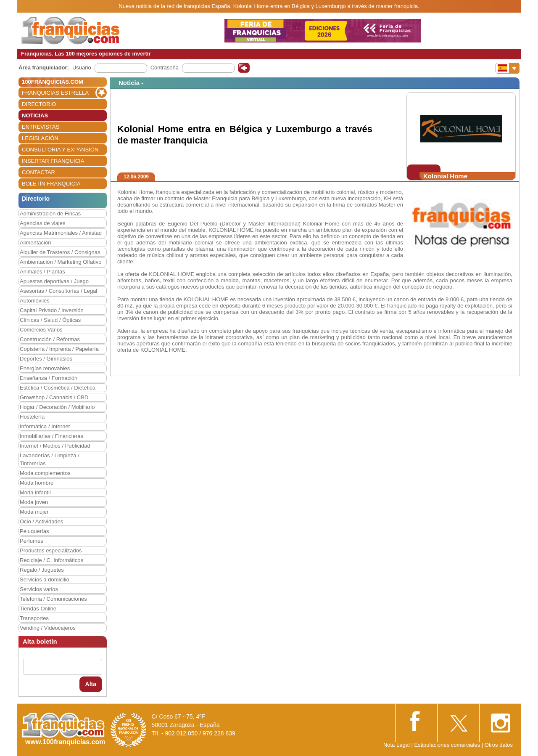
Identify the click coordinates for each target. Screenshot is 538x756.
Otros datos (499, 745)
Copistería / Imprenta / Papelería (59, 349)
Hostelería (32, 417)
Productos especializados (51, 550)
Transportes (34, 618)
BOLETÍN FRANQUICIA (51, 184)
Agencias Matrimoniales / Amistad (61, 233)
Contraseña (165, 68)
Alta (91, 684)
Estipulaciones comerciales (448, 745)
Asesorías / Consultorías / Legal (58, 291)
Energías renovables (45, 368)
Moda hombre (37, 483)
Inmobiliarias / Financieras (51, 436)
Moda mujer (34, 512)
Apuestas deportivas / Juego (54, 281)
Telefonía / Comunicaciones (53, 599)
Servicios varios (39, 589)
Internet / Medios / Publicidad (55, 446)
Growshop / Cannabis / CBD (54, 397)
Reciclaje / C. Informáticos (51, 560)
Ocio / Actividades (41, 521)
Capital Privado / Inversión (52, 310)
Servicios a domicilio (45, 580)
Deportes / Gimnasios (46, 359)
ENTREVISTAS (41, 127)
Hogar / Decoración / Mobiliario (57, 407)
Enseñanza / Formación (49, 378)
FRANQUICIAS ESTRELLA (55, 93)
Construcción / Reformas (50, 339)
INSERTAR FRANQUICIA (53, 161)
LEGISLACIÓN (40, 138)
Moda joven (34, 502)
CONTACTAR (38, 172)
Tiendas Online (38, 609)
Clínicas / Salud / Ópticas (50, 320)
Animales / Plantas (42, 272)
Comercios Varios (41, 330)
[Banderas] (508, 68)
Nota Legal (397, 745)
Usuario (82, 68)
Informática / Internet (45, 426)
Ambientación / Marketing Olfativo (61, 262)
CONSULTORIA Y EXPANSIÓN (60, 150)
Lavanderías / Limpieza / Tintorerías (50, 459)
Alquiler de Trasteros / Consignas (60, 252)
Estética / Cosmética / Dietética (58, 388)
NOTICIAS (35, 115)
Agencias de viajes (42, 223)
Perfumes (32, 541)
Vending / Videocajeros (48, 628)
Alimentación (35, 243)
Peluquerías (34, 531)
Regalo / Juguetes (42, 570)
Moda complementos (45, 473)
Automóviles (35, 301)
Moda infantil (35, 492)
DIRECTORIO (39, 104)
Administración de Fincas (50, 214)
